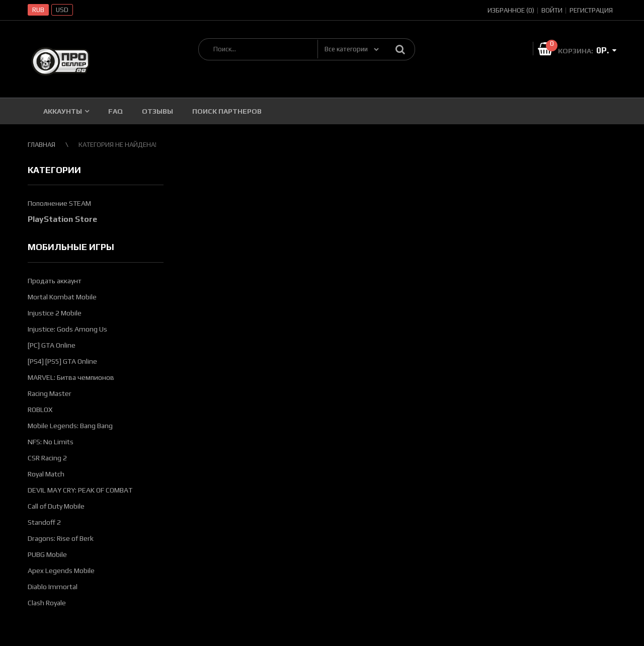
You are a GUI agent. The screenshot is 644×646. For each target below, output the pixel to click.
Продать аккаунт (55, 281)
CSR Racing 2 (47, 458)
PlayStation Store (62, 219)
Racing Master (50, 393)
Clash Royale (47, 603)
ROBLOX (40, 410)
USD (62, 10)
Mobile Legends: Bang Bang (70, 426)
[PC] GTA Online (52, 345)
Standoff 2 (44, 522)
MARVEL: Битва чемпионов (71, 377)
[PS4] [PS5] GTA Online (62, 361)
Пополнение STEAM (59, 203)
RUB (38, 10)
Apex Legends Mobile (61, 571)
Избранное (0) (511, 10)
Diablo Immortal (53, 587)
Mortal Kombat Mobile (62, 297)
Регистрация (591, 10)
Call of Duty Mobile (56, 506)
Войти (552, 10)
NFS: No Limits (51, 442)
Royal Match (46, 474)
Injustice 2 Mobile (55, 313)
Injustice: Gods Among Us (67, 329)
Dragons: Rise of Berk (61, 538)
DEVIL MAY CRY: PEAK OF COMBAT (80, 490)
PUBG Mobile (47, 554)
